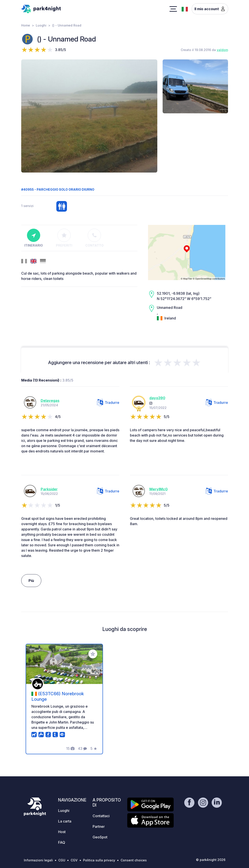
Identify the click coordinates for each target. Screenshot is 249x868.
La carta (65, 821)
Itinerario (34, 238)
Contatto (94, 238)
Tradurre (108, 403)
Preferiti (64, 238)
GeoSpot (100, 837)
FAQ (62, 842)
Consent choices (134, 860)
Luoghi (41, 25)
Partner (99, 826)
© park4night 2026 (211, 860)
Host (62, 832)
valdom (222, 50)
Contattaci (101, 816)
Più (31, 581)
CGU (62, 860)
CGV (74, 860)
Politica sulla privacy (99, 860)
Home (26, 25)
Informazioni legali (38, 860)
